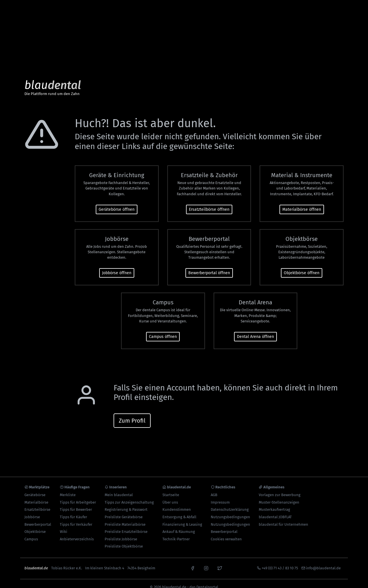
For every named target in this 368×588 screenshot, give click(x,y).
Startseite (171, 488)
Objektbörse (35, 525)
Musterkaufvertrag (274, 503)
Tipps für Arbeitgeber (78, 495)
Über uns (170, 495)
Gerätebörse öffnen (117, 203)
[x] (220, 561)
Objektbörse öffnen (302, 266)
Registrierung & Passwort (126, 503)
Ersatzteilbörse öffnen (209, 203)
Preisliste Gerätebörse (124, 510)
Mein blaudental (119, 488)
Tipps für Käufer (73, 510)
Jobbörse (32, 510)
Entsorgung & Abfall (179, 510)
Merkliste (68, 488)
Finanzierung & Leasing (182, 518)
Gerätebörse (35, 488)
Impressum (220, 495)
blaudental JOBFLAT (275, 510)
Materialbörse (36, 495)
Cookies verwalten (226, 532)
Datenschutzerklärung (230, 503)
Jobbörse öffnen (117, 266)
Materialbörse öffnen (302, 203)
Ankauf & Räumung (179, 525)
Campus (31, 532)
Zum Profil (132, 414)
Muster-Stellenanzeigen (279, 495)
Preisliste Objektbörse (124, 540)
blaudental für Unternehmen (283, 518)
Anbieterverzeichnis (77, 532)
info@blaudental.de (323, 561)
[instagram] (206, 561)
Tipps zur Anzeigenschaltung (129, 495)
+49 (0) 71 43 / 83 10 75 (280, 561)
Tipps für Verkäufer (76, 518)
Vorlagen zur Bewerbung (280, 488)
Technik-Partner (176, 532)
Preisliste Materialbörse (125, 518)
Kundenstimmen (177, 503)
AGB (214, 488)
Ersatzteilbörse (37, 503)
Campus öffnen (163, 330)
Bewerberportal (38, 518)
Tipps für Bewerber (76, 503)
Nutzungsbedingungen (230, 510)
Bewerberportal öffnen (209, 266)
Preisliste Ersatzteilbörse (126, 525)
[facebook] (193, 561)
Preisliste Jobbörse (121, 532)
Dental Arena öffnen (255, 330)
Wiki (64, 525)
